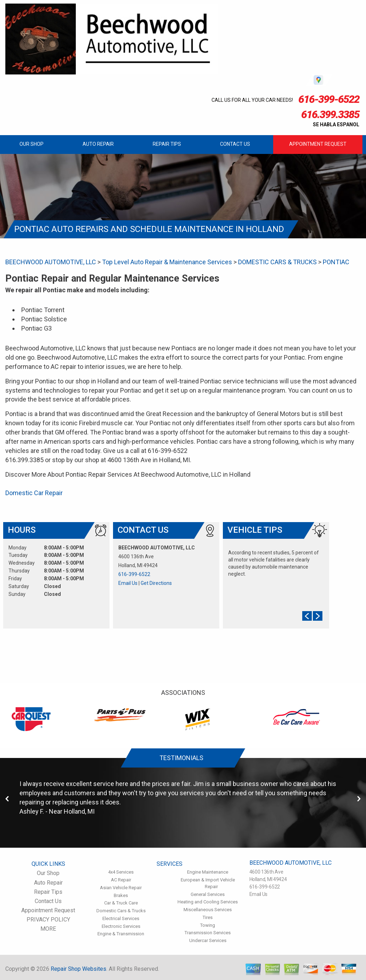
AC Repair (121, 880)
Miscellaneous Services (208, 910)
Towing (208, 925)
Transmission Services (208, 933)
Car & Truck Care (121, 903)
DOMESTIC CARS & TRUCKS (277, 262)
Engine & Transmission (121, 934)
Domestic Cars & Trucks (121, 911)
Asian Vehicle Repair (121, 888)
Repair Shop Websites (78, 969)
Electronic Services (121, 926)
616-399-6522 (134, 574)
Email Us (128, 583)
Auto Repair (98, 144)
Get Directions (156, 583)
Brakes (121, 895)
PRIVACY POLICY (48, 920)
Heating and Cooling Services (208, 902)
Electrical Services (121, 918)
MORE (48, 929)
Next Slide (318, 616)
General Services (208, 894)
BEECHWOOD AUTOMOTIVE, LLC (51, 262)
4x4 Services (121, 872)
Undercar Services (208, 940)
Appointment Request (318, 144)
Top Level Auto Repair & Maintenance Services (167, 262)
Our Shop (32, 144)
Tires (208, 917)
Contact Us (235, 144)
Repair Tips (167, 144)
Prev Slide (307, 616)
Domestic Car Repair (34, 493)
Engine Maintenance (208, 872)
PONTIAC (336, 262)
